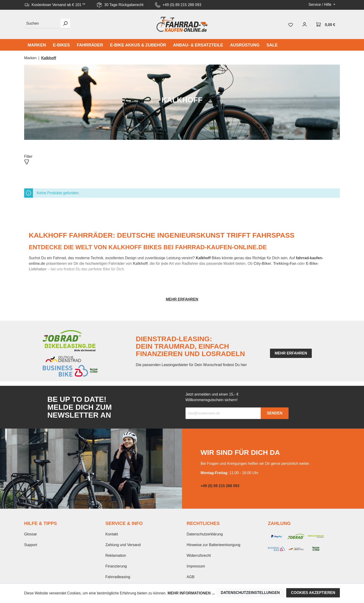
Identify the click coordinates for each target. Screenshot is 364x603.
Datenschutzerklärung (205, 534)
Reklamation (116, 555)
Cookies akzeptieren (313, 593)
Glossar (31, 534)
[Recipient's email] (223, 413)
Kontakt (112, 534)
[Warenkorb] (326, 24)
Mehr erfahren (182, 299)
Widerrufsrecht (199, 555)
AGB (191, 577)
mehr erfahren (291, 353)
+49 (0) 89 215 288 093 (182, 5)
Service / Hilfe (320, 5)
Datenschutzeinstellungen (250, 593)
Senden (275, 413)
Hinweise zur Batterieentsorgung (213, 545)
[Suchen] (42, 24)
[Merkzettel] (291, 24)
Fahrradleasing (118, 577)
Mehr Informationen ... (191, 593)
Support (31, 545)
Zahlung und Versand (123, 545)
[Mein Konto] (305, 24)
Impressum (196, 566)
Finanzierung (116, 566)
